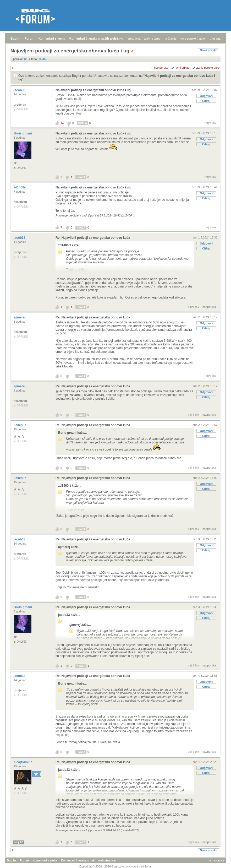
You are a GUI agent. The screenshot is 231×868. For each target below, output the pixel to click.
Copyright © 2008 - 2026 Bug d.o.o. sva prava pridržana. (115, 866)
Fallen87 (20, 425)
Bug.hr (16, 39)
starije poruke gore (208, 68)
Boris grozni (23, 133)
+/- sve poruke (159, 68)
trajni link (210, 123)
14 (62, 123)
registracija (134, 39)
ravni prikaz (182, 68)
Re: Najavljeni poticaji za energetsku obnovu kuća (93, 238)
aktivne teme (152, 39)
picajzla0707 (23, 762)
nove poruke (188, 39)
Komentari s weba (52, 39)
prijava (119, 39)
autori (203, 39)
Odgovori (206, 96)
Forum (29, 39)
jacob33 (20, 90)
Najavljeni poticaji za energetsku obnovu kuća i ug (93, 90)
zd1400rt (20, 187)
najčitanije (170, 39)
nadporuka (209, 307)
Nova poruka (209, 50)
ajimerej (20, 317)
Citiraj (206, 101)
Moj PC (19, 842)
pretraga (215, 39)
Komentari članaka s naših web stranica (99, 39)
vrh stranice (217, 860)
